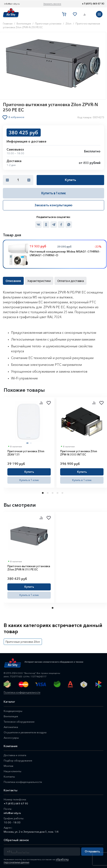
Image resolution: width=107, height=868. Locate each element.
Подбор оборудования (19, 759)
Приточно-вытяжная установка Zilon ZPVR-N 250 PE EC (29, 567)
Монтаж (9, 765)
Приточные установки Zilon (22, 640)
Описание (13, 280)
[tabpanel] (29, 442)
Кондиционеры (13, 710)
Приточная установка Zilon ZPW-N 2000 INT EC (79, 452)
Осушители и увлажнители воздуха (26, 731)
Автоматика (11, 726)
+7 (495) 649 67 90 (93, 4)
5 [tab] (63, 492)
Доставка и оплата (15, 754)
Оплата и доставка (68, 280)
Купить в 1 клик (54, 193)
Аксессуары (11, 736)
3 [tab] (53, 492)
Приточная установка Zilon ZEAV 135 (26, 452)
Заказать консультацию (53, 205)
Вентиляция (11, 715)
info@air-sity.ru (12, 4)
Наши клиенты (13, 770)
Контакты (10, 775)
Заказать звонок (52, 4)
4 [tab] (58, 492)
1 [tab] (43, 492)
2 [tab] (48, 492)
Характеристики (38, 280)
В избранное (17, 117)
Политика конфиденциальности (21, 691)
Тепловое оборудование (20, 720)
